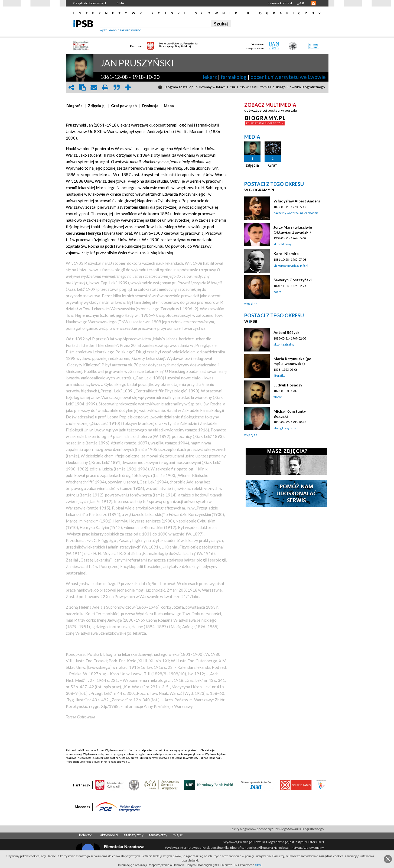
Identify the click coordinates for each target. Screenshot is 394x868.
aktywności (109, 835)
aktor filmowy (283, 244)
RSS (314, 3)
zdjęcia (252, 165)
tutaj (258, 865)
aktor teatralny (284, 344)
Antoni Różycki (287, 332)
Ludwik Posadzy (288, 385)
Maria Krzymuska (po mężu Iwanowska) (292, 361)
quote (117, 87)
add (128, 87)
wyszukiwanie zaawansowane (121, 30)
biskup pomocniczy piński (291, 265)
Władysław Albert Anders (297, 201)
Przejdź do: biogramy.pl (89, 3)
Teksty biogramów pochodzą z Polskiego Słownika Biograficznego (277, 829)
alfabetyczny (133, 835)
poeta (277, 292)
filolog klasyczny (285, 428)
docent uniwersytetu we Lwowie (288, 77)
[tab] (76, 106)
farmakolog (234, 77)
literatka (279, 375)
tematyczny (158, 835)
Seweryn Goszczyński (293, 280)
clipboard (83, 87)
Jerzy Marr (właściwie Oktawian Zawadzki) (293, 230)
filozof (278, 397)
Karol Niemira (286, 254)
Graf (273, 165)
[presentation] (74, 106)
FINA (120, 3)
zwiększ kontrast (280, 3)
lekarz (210, 77)
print (105, 87)
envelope (94, 87)
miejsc (178, 835)
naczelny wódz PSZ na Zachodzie (296, 213)
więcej (249, 303)
